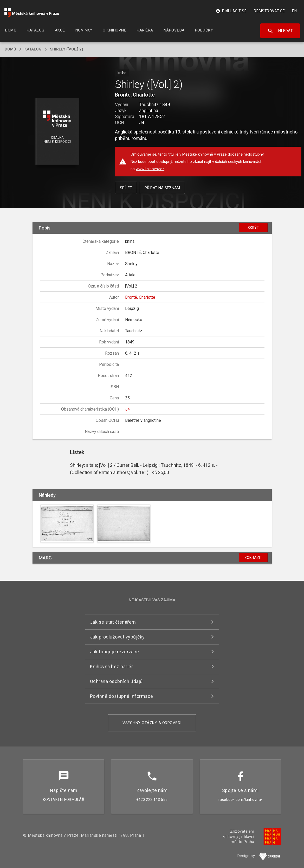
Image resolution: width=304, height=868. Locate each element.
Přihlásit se (231, 11)
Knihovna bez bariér (112, 666)
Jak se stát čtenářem (113, 622)
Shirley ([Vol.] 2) (67, 49)
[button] (57, 132)
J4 (127, 409)
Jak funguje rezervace (115, 652)
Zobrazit (253, 558)
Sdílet (126, 188)
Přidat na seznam (162, 188)
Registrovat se (269, 11)
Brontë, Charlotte (135, 95)
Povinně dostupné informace (122, 696)
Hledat (280, 31)
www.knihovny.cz (150, 169)
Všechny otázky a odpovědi (152, 723)
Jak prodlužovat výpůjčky (117, 637)
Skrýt (253, 228)
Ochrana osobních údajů (116, 681)
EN (294, 11)
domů (10, 49)
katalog (33, 49)
